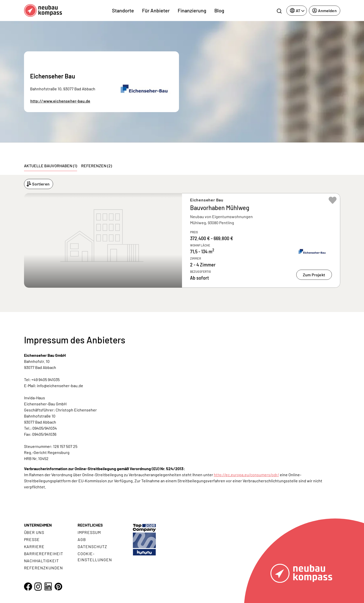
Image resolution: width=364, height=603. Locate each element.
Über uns (34, 532)
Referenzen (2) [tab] (97, 166)
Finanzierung (192, 10)
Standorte (123, 10)
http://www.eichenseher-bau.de (60, 101)
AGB (82, 539)
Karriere (34, 546)
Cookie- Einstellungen (95, 557)
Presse (32, 539)
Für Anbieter (156, 10)
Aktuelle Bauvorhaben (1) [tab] (51, 166)
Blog (219, 10)
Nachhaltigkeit (41, 561)
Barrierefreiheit (44, 554)
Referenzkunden (43, 568)
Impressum (89, 532)
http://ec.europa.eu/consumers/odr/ (246, 475)
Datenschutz (92, 546)
